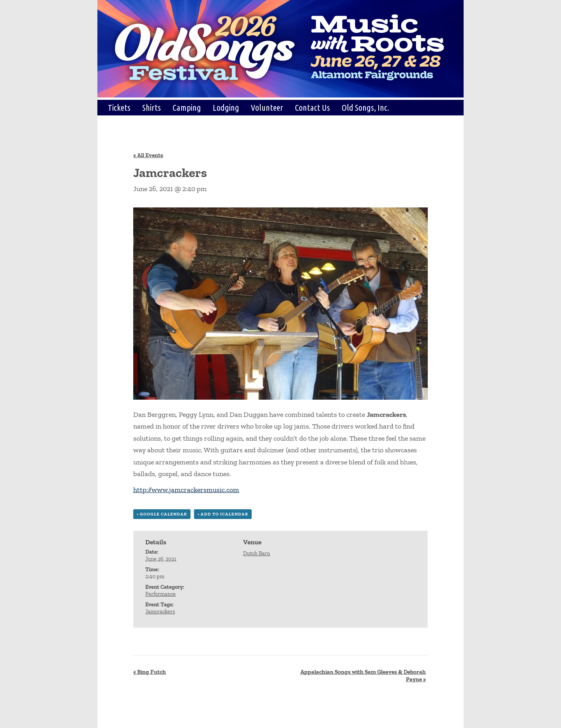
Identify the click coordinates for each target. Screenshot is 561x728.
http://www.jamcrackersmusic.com (186, 490)
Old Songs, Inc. (365, 107)
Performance (161, 594)
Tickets (119, 107)
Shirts (152, 107)
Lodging (226, 107)
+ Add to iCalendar (223, 514)
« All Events (148, 155)
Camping (187, 107)
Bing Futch (150, 672)
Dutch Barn (257, 554)
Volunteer (267, 107)
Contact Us (312, 107)
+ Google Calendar (162, 514)
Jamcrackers (160, 612)
